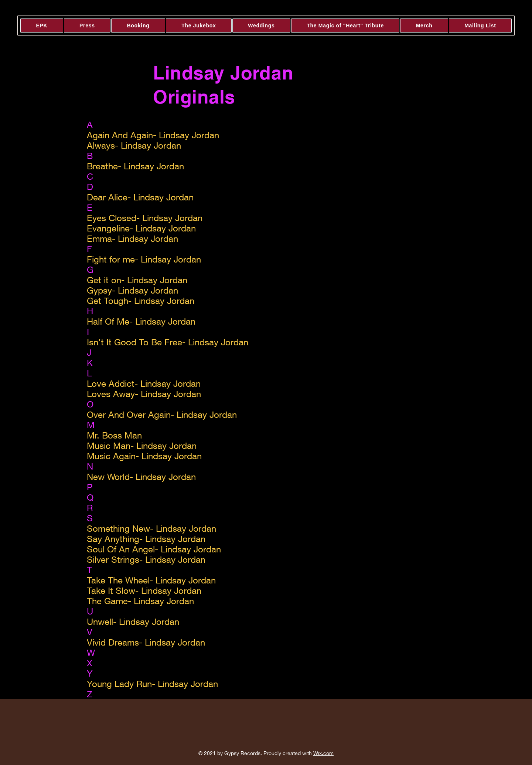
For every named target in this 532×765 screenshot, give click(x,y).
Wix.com (323, 753)
